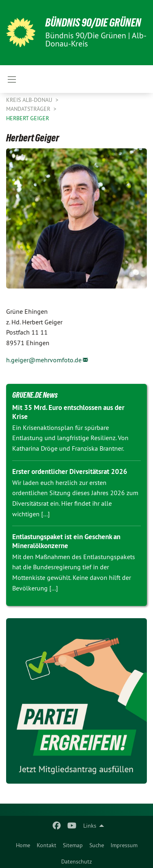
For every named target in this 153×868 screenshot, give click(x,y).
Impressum (124, 845)
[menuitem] (23, 844)
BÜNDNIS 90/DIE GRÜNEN (93, 23)
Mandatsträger (29, 109)
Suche (97, 845)
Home (23, 845)
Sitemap (73, 845)
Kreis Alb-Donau (30, 100)
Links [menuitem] (90, 826)
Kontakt (47, 845)
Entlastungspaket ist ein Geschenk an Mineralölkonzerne (66, 541)
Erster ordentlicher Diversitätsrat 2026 (70, 471)
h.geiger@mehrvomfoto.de (44, 360)
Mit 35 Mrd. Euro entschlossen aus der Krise (68, 412)
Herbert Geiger (28, 118)
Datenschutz (76, 861)
